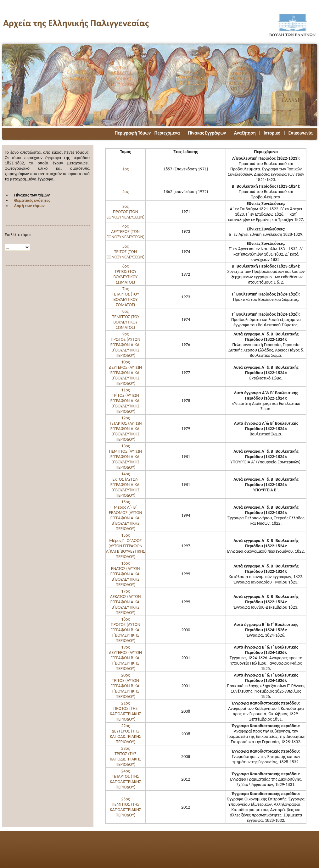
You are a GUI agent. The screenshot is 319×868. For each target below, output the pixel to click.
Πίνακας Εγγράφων (207, 133)
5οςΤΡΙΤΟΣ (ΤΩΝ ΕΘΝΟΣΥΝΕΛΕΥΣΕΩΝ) (125, 252)
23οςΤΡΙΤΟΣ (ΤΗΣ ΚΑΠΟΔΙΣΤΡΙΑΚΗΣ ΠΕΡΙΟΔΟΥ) (125, 756)
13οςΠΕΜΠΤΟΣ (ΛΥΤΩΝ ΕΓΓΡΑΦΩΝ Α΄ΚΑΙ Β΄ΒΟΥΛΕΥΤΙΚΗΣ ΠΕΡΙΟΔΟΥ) (125, 457)
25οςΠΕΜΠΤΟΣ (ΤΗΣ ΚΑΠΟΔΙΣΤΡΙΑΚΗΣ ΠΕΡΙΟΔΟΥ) (125, 807)
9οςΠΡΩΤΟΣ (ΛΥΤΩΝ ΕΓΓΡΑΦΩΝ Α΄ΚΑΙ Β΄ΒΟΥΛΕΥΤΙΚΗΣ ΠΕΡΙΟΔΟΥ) (126, 345)
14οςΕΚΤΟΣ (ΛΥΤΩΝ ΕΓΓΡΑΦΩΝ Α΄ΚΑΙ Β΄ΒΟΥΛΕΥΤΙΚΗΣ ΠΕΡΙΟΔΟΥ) (126, 485)
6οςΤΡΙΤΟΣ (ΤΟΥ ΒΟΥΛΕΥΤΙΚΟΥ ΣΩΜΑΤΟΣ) (125, 274)
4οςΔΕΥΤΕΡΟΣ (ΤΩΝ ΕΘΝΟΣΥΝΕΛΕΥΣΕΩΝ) (125, 232)
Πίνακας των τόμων (32, 195)
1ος (126, 169)
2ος (126, 192)
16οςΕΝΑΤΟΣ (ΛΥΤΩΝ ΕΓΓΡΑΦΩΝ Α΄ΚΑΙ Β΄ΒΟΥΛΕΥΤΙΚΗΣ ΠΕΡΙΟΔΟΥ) (126, 574)
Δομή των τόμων (29, 206)
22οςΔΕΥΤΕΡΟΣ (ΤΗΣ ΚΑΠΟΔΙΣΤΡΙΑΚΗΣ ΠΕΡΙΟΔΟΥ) (125, 734)
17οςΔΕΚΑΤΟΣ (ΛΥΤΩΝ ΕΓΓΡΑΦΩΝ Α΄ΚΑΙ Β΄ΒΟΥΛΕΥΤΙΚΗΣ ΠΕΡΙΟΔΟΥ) (126, 602)
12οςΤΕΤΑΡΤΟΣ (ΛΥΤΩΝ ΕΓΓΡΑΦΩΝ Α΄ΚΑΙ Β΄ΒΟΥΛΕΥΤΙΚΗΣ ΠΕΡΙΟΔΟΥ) (125, 429)
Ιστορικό (272, 133)
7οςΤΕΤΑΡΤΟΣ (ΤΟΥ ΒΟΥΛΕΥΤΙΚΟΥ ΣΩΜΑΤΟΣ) (126, 297)
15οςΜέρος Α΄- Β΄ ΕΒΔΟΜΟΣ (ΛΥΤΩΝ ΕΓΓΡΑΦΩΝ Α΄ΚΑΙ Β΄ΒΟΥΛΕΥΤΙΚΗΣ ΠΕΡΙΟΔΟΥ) (125, 515)
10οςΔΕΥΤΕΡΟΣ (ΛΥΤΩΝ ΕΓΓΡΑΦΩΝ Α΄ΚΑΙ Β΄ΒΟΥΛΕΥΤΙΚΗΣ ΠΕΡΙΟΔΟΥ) (126, 373)
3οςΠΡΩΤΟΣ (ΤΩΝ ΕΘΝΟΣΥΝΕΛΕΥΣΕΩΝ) (125, 212)
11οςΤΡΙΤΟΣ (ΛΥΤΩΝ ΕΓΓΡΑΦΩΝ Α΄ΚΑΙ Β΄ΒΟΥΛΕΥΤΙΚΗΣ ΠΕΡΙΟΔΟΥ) (126, 401)
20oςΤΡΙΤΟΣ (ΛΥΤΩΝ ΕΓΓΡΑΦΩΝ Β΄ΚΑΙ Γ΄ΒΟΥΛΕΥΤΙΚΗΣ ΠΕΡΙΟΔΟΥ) (126, 686)
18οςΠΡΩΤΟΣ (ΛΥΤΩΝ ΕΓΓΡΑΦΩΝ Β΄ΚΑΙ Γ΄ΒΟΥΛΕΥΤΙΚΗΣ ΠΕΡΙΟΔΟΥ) (126, 630)
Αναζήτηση (245, 133)
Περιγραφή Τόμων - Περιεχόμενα (147, 133)
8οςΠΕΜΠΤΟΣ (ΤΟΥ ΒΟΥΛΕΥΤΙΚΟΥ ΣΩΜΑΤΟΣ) (126, 319)
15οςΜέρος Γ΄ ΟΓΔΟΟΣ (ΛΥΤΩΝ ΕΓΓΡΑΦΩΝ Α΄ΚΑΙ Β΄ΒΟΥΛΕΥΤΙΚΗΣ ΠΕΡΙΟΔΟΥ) (125, 546)
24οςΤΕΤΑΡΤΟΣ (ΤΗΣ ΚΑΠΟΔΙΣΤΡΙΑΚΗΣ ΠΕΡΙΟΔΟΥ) (125, 779)
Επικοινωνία (301, 133)
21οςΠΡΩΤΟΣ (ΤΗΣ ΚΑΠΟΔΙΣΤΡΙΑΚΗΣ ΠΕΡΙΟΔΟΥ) (125, 711)
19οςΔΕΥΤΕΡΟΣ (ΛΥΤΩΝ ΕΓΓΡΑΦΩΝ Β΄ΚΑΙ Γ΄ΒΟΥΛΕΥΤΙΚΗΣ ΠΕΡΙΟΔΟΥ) (126, 658)
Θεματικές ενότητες (32, 200)
